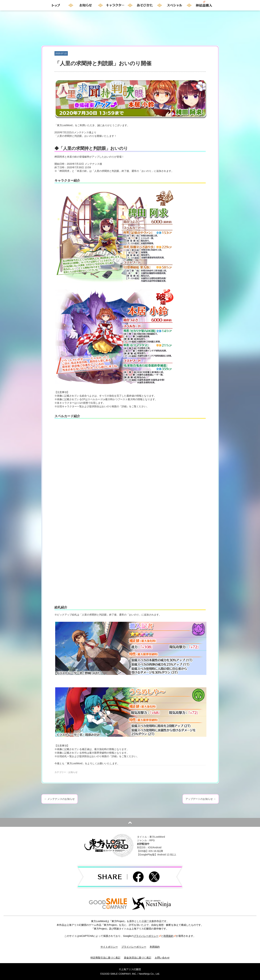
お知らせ (73, 772)
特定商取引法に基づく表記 (105, 958)
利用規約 (170, 936)
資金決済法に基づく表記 (138, 958)
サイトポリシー (109, 947)
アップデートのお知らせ (201, 799)
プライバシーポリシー (147, 936)
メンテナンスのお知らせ (60, 799)
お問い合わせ (162, 958)
